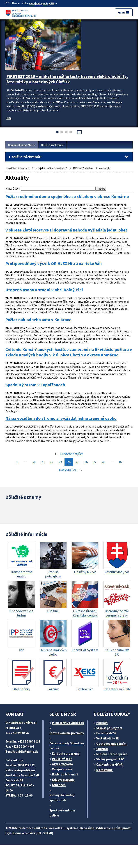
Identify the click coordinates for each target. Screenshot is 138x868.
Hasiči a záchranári (52, 145)
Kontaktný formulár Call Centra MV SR (22, 778)
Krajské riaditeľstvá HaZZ (51, 168)
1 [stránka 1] (17, 462)
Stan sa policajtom (109, 728)
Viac (9, 118)
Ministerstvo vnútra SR (68, 723)
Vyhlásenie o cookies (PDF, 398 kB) (30, 833)
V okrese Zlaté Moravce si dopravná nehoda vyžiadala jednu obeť (66, 230)
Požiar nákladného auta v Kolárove (38, 320)
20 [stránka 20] (34, 462)
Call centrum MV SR (109, 764)
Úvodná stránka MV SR (22, 145)
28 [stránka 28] (103, 462)
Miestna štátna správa (112, 754)
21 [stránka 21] (43, 462)
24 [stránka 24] (69, 462)
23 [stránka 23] (60, 462)
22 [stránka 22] (52, 462)
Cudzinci (102, 749)
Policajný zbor (62, 759)
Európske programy (66, 754)
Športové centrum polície (62, 813)
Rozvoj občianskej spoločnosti (62, 798)
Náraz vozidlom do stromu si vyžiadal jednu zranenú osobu (61, 418)
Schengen (59, 785)
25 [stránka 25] (77, 462)
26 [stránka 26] (86, 462)
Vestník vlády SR (108, 738)
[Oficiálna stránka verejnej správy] (44, 3)
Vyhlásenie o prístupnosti (114, 828)
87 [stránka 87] (121, 462)
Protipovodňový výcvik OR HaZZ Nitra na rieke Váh (54, 264)
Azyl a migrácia (62, 764)
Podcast (102, 723)
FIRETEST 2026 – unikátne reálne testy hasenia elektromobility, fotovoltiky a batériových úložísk (67, 79)
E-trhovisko (104, 770)
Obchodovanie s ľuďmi (112, 744)
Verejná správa (62, 769)
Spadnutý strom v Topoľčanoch (35, 385)
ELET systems (69, 828)
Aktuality (105, 168)
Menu (124, 12)
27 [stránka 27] (95, 462)
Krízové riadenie (63, 780)
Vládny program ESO (110, 759)
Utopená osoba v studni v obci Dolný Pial (44, 290)
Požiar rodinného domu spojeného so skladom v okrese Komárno (67, 197)
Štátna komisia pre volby (67, 733)
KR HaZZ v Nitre (83, 168)
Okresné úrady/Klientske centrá (67, 746)
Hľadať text (12, 188)
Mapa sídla (87, 828)
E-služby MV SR (106, 733)
